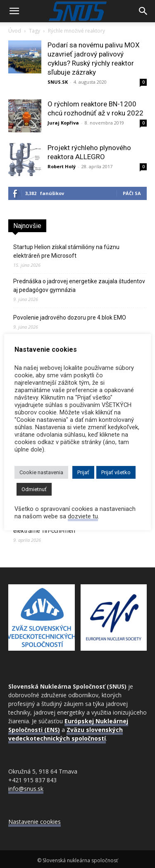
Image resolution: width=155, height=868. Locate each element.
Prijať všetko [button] (116, 472)
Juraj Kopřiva (63, 123)
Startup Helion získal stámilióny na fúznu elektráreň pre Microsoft (66, 251)
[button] (14, 11)
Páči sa (132, 193)
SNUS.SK (58, 82)
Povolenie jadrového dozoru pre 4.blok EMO (70, 318)
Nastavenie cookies (35, 822)
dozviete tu (83, 516)
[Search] (143, 11)
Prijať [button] (83, 472)
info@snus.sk (26, 789)
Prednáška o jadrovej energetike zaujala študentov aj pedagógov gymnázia (79, 286)
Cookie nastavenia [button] (41, 472)
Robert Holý (62, 166)
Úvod (15, 31)
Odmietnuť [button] (34, 489)
